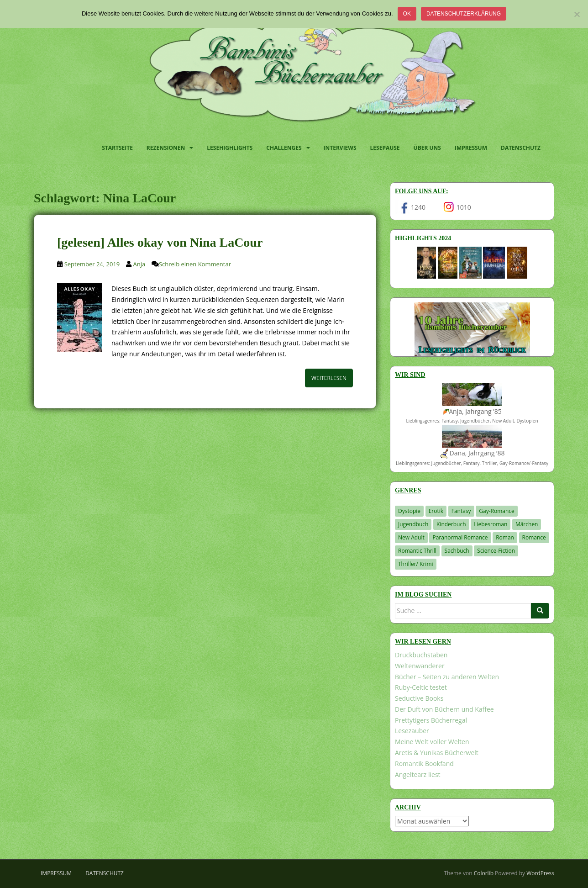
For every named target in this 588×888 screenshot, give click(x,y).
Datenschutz (521, 148)
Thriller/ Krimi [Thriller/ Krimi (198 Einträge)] (416, 564)
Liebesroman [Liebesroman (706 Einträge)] (491, 524)
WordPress (540, 873)
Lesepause (385, 148)
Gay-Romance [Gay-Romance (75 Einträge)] (497, 511)
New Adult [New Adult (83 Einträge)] (411, 537)
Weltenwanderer (420, 666)
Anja (139, 264)
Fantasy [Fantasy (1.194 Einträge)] (461, 511)
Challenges (284, 148)
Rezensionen (166, 148)
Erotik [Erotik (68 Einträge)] (436, 511)
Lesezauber (412, 731)
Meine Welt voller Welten (432, 742)
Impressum (471, 148)
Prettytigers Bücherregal (431, 720)
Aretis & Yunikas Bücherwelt (437, 753)
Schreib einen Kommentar (195, 264)
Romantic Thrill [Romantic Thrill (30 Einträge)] (417, 551)
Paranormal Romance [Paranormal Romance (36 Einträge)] (460, 537)
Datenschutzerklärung (464, 14)
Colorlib (484, 873)
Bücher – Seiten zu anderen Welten (447, 677)
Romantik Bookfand (424, 764)
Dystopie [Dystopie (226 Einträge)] (409, 511)
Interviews (340, 148)
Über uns (427, 148)
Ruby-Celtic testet (421, 687)
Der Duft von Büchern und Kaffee (444, 709)
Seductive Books (419, 698)
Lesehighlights (230, 148)
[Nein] (577, 14)
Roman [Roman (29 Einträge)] (505, 537)
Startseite (117, 148)
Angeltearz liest (418, 774)
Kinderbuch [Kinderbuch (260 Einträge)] (451, 524)
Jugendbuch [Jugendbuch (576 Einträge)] (413, 524)
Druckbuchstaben (421, 655)
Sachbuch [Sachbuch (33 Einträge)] (457, 551)
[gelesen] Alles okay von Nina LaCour (160, 242)
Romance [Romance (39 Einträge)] (534, 537)
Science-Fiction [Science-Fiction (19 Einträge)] (496, 551)
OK (407, 14)
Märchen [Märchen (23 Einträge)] (527, 524)
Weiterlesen (329, 378)
